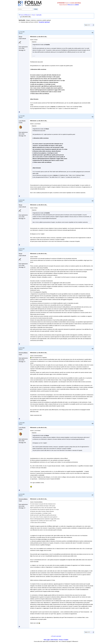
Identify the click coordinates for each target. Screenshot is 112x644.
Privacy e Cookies (64, 640)
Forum (33, 15)
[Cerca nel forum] (25, 9)
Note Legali (47, 640)
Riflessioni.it (71, 5)
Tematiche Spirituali (44, 22)
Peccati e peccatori (56, 636)
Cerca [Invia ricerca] (36, 9)
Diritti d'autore (54, 640)
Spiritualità (39, 15)
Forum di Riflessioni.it (25, 15)
